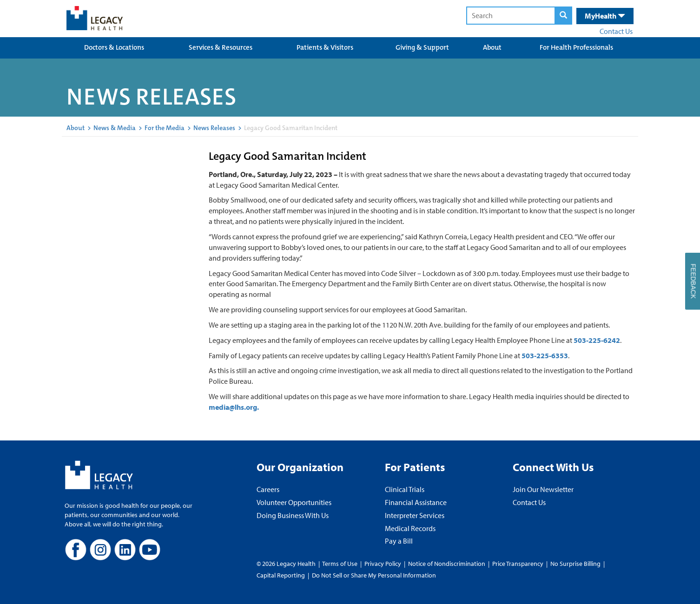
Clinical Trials (405, 489)
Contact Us (616, 31)
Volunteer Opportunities (294, 502)
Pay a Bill (399, 541)
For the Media (165, 128)
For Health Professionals (576, 47)
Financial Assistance (416, 502)
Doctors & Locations (114, 47)
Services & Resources (221, 47)
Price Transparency (518, 564)
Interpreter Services (415, 515)
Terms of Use (340, 564)
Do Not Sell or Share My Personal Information (374, 575)
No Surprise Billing (575, 564)
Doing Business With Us (293, 515)
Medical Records (410, 528)
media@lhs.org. (234, 407)
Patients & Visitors (325, 47)
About (492, 47)
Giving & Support (422, 47)
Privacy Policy (383, 564)
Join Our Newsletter (543, 489)
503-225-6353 (545, 355)
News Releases (214, 128)
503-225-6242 (597, 340)
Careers (268, 489)
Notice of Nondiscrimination (447, 564)
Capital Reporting (281, 575)
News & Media (115, 128)
